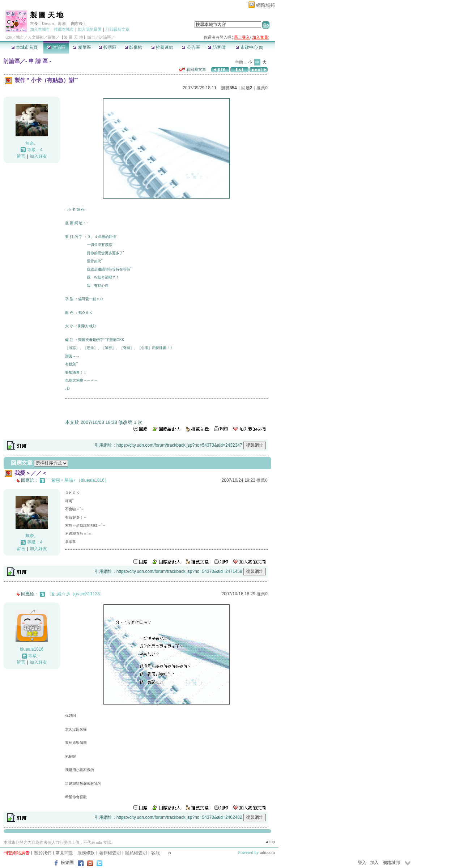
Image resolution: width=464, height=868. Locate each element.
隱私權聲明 (136, 853)
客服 (156, 853)
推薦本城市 (64, 29)
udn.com (267, 852)
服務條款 (86, 853)
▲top (270, 842)
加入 (374, 863)
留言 (21, 156)
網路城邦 (265, 5)
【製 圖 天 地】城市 (77, 37)
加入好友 (38, 156)
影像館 (133, 47)
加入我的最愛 (90, 29)
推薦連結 (162, 47)
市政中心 (249, 47)
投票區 (108, 47)
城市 (20, 37)
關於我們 (43, 853)
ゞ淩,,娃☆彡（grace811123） (75, 594)
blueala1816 (32, 649)
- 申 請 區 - (38, 61)
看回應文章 (193, 69)
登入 (362, 863)
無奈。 (32, 143)
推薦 (262, 88)
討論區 (56, 47)
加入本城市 (40, 29)
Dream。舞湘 (54, 24)
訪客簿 (216, 47)
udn (9, 37)
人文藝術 (36, 37)
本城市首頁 (24, 47)
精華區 (82, 47)
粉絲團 (67, 863)
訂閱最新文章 (118, 29)
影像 (52, 37)
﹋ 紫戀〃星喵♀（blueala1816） (77, 480)
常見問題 (64, 853)
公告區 (191, 47)
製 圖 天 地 (47, 15)
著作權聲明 (110, 853)
